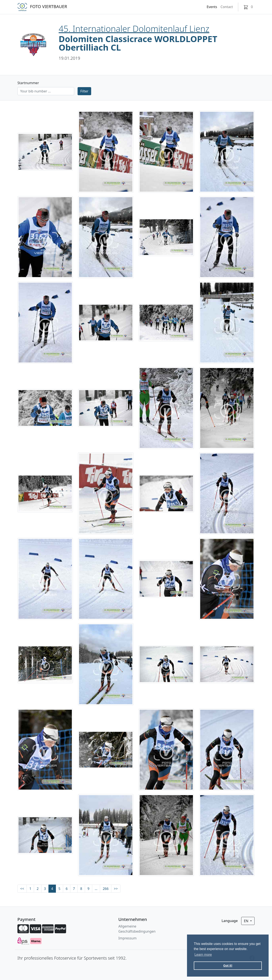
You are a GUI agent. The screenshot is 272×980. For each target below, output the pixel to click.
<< (22, 889)
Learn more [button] (203, 955)
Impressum (127, 938)
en (247, 921)
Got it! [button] (228, 966)
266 (106, 889)
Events (212, 7)
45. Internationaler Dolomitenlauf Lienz (134, 29)
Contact (227, 7)
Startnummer (28, 83)
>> (116, 889)
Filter (84, 91)
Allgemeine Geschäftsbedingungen (137, 929)
